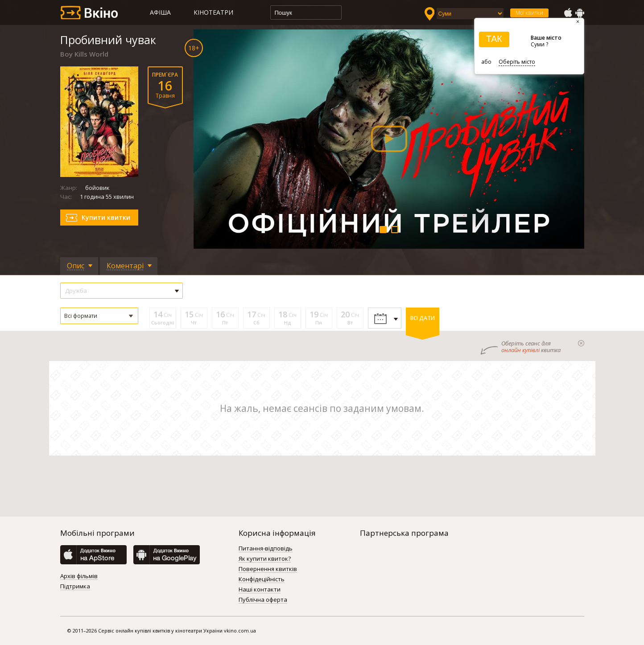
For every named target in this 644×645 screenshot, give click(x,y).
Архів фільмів (79, 576)
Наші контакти (260, 590)
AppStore (568, 13)
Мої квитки (529, 13)
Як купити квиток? (265, 559)
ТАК (494, 39)
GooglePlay (580, 13)
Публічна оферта (263, 600)
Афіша (160, 12)
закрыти (581, 343)
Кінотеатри (213, 12)
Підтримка (75, 587)
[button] (99, 316)
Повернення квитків (268, 569)
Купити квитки (106, 217)
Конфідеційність (262, 579)
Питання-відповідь (266, 549)
